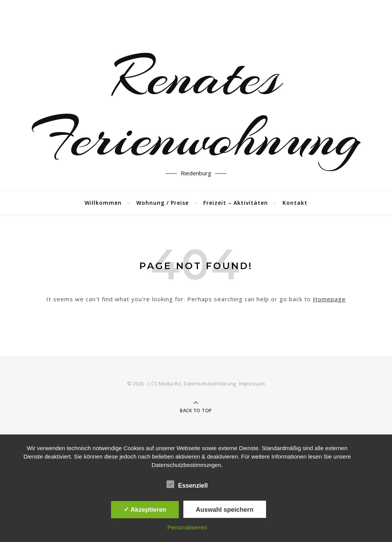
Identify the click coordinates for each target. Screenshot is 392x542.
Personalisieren (187, 527)
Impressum (252, 384)
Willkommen (103, 203)
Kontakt (295, 203)
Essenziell (187, 484)
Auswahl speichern (225, 509)
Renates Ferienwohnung (196, 107)
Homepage (329, 299)
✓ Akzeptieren (145, 509)
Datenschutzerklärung (210, 384)
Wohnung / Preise (163, 203)
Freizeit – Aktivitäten (236, 203)
